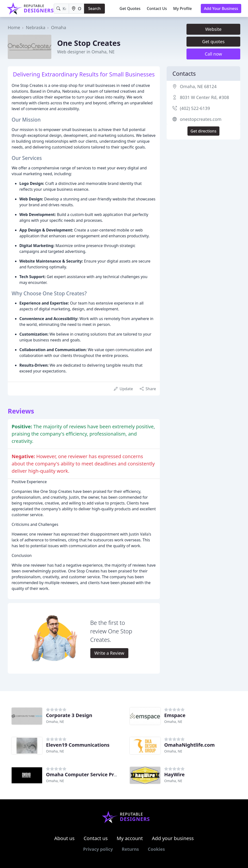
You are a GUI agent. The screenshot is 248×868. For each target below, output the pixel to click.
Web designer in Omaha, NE (86, 52)
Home (14, 27)
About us (64, 838)
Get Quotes (130, 8)
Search (94, 8)
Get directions (204, 131)
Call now (213, 54)
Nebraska (36, 27)
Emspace (175, 715)
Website (213, 29)
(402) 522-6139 (195, 108)
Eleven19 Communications (78, 745)
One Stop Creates (89, 43)
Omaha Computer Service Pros (83, 774)
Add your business (173, 838)
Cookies (156, 849)
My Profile (182, 8)
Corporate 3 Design (69, 715)
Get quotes (213, 41)
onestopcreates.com (201, 119)
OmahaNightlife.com (189, 745)
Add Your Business (221, 8)
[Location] (77, 9)
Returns (130, 849)
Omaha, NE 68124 (198, 86)
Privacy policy (98, 849)
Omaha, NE (55, 722)
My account (130, 838)
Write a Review (109, 653)
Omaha (59, 27)
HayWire (174, 774)
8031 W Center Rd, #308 (205, 97)
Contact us (96, 838)
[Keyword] (61, 9)
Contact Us (157, 8)
